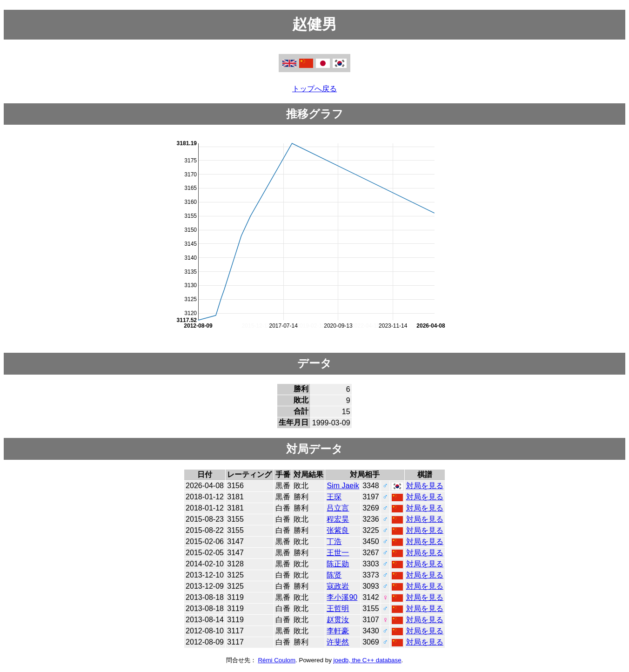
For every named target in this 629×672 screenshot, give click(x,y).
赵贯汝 (338, 620)
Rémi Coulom (277, 660)
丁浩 (334, 541)
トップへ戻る (314, 89)
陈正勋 (338, 564)
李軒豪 (338, 631)
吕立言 (338, 508)
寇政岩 (338, 586)
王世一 (338, 553)
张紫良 (338, 530)
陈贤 (334, 575)
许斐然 (338, 642)
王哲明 (338, 608)
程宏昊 (338, 519)
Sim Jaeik (343, 486)
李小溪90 (342, 597)
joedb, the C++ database (368, 660)
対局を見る (425, 486)
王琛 (334, 497)
